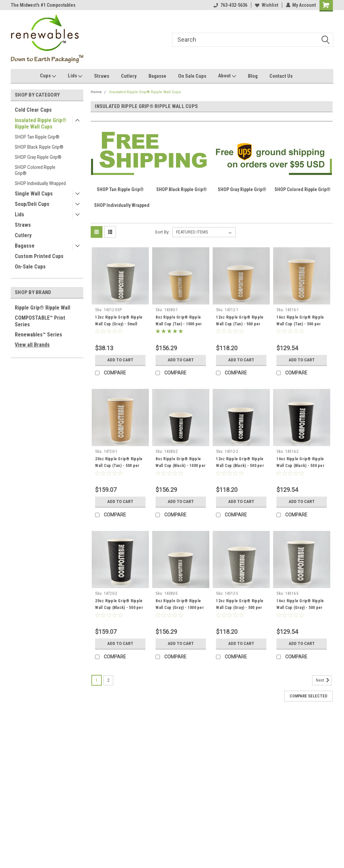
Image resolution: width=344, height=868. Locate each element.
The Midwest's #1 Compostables (43, 5)
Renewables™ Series (38, 335)
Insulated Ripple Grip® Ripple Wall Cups (41, 123)
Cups (48, 76)
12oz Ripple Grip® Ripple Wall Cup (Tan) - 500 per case (240, 324)
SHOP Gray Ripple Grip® (38, 157)
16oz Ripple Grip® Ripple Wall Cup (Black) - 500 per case (300, 466)
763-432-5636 (230, 5)
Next (324, 680)
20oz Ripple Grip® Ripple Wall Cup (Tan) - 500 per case (119, 466)
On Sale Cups (192, 76)
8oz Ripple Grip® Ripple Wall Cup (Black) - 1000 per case (181, 466)
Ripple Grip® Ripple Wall (42, 308)
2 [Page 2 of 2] (108, 680)
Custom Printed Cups (39, 256)
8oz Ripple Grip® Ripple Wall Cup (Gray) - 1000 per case (180, 608)
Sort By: (162, 232)
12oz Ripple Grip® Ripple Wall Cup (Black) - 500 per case (240, 466)
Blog (253, 76)
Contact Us (281, 76)
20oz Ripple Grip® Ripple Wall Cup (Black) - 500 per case (119, 608)
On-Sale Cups (30, 267)
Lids (75, 76)
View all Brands (32, 345)
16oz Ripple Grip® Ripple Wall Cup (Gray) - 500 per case (300, 608)
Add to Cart (120, 360)
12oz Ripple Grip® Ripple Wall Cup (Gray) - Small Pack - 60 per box (119, 324)
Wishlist (266, 5)
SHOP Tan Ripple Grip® (37, 137)
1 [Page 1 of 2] (97, 680)
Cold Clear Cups (33, 110)
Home (96, 92)
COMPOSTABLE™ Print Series (40, 321)
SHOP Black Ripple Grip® (39, 147)
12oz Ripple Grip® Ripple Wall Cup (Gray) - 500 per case (240, 608)
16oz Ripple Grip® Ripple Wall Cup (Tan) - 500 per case (300, 324)
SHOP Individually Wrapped (40, 183)
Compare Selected (308, 696)
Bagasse (157, 76)
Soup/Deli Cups (32, 204)
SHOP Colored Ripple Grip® (35, 170)
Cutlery (129, 76)
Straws (102, 76)
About (227, 76)
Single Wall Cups (34, 194)
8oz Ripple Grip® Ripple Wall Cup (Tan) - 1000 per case (179, 324)
